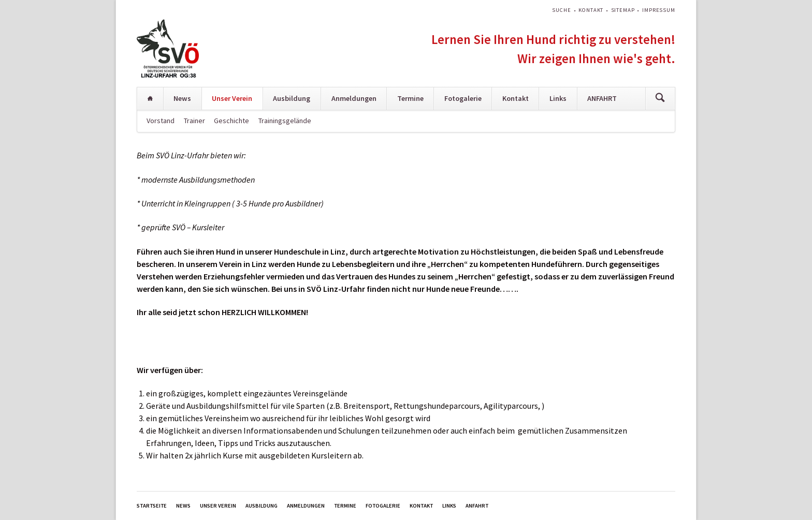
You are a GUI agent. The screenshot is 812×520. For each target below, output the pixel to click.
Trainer (194, 121)
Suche (561, 10)
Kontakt (591, 10)
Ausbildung (292, 98)
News (182, 98)
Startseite (150, 99)
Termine (410, 98)
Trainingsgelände (285, 121)
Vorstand (161, 121)
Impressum (659, 10)
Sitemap (623, 10)
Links (558, 98)
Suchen (660, 99)
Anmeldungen (354, 98)
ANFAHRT (602, 98)
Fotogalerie (463, 98)
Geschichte (231, 121)
